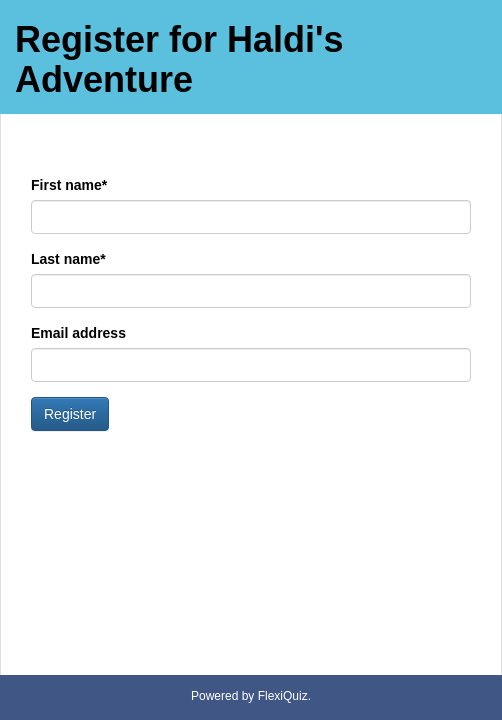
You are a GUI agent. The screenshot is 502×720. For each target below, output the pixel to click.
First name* (69, 185)
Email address (78, 333)
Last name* (68, 259)
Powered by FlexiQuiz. (251, 696)
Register (70, 414)
